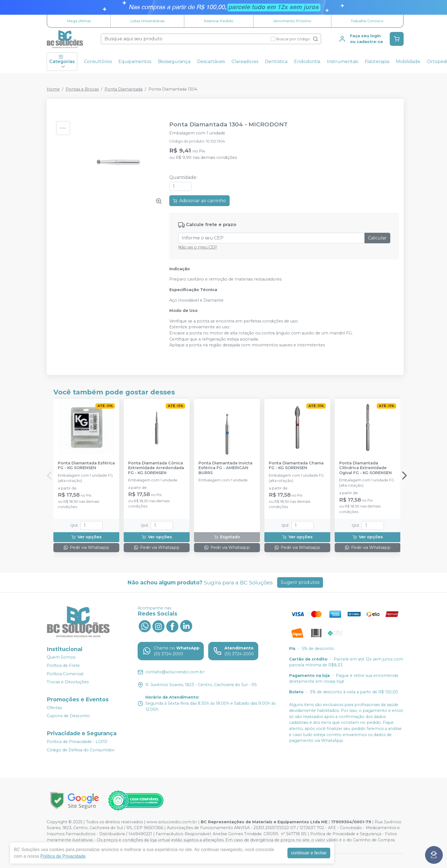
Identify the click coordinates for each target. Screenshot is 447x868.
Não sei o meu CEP (198, 247)
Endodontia (307, 62)
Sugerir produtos (300, 582)
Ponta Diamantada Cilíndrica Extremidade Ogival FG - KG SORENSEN (365, 468)
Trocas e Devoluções (68, 682)
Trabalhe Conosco (367, 21)
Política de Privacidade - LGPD (77, 742)
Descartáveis (211, 62)
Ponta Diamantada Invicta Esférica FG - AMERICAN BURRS (225, 468)
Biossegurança (174, 62)
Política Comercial (65, 674)
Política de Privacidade (63, 856)
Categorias (62, 62)
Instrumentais (342, 62)
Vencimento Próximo (292, 21)
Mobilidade (408, 62)
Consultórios (98, 62)
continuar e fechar (309, 853)
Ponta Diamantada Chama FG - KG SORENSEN (296, 466)
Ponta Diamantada (124, 89)
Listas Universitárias (147, 21)
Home (53, 89)
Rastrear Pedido (219, 21)
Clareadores (245, 62)
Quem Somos (61, 657)
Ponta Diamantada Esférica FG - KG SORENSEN (86, 466)
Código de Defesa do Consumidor (81, 750)
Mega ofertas (79, 21)
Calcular (377, 238)
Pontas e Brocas (82, 89)
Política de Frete (63, 666)
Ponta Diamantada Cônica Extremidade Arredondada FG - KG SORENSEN (156, 468)
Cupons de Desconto (68, 716)
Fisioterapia (377, 62)
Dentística (276, 62)
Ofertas (54, 708)
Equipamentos (135, 62)
